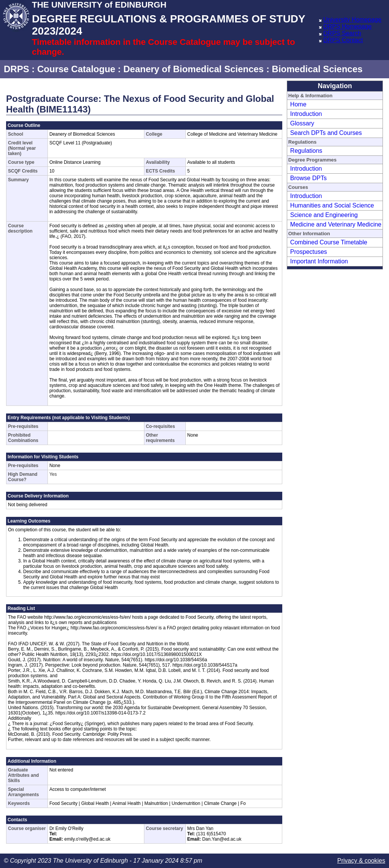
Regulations (306, 151)
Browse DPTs (308, 178)
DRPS (17, 69)
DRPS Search (342, 33)
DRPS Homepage (347, 26)
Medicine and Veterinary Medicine (336, 224)
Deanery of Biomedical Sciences (194, 69)
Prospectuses (309, 252)
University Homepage (352, 20)
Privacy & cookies (361, 861)
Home (298, 104)
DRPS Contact (343, 40)
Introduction (306, 114)
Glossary (302, 123)
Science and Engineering (324, 215)
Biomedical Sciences (317, 69)
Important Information (319, 261)
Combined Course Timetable (329, 242)
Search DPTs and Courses (326, 133)
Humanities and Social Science (332, 205)
